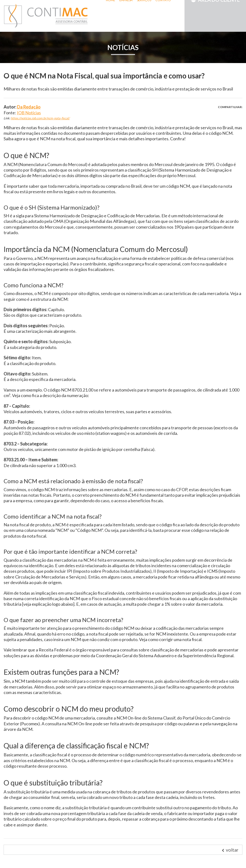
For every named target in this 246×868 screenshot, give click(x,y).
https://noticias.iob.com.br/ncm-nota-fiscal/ (40, 118)
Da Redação (29, 107)
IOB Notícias (29, 113)
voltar (230, 850)
